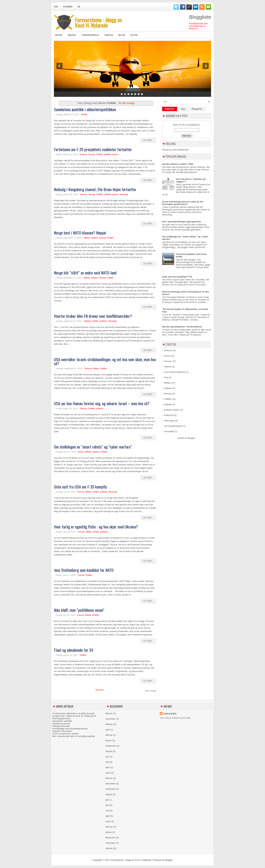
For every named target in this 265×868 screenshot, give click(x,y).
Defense (83, 155)
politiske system (111, 155)
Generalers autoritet (62, 721)
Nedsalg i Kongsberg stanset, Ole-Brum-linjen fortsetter (95, 189)
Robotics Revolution (62, 731)
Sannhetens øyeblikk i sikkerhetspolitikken (85, 109)
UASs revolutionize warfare (66, 734)
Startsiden (100, 690)
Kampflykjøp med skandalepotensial (70, 729)
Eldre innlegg (151, 691)
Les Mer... (148, 140)
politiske (103, 321)
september (111, 746)
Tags (183, 109)
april (108, 730)
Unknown (170, 714)
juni (107, 757)
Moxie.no (194, 29)
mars (108, 773)
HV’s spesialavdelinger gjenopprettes (182, 222)
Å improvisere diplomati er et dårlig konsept (73, 713)
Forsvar (59, 35)
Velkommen (68, 7)
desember (111, 784)
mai (107, 762)
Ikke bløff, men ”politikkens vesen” (79, 610)
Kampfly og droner (61, 724)
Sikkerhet (72, 35)
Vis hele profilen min (175, 718)
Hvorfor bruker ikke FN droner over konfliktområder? (93, 316)
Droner (81, 452)
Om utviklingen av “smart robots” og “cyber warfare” (93, 447)
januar (109, 740)
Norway (92, 194)
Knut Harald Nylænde (175, 372)
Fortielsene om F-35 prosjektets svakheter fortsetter (93, 149)
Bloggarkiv (197, 109)
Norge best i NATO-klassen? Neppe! (80, 233)
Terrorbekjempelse (90, 35)
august (109, 751)
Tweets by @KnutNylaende (175, 150)
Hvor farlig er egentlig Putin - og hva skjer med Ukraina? (96, 527)
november (111, 719)
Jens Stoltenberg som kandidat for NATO (84, 570)
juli (107, 800)
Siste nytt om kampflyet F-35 (177, 277)
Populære (170, 109)
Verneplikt (169, 431)
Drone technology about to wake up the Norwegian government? (183, 203)
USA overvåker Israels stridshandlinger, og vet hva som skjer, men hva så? (105, 361)
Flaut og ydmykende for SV (74, 650)
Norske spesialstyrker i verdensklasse (182, 327)
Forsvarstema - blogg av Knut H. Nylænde (98, 23)
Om (79, 7)
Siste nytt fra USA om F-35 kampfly (80, 487)
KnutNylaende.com (198, 24)
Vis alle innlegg (126, 103)
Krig (166, 377)
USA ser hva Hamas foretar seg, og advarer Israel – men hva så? (102, 403)
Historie (168, 367)
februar (109, 713)
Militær (122, 35)
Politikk (134, 35)
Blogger (191, 438)
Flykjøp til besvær (61, 726)
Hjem (56, 7)
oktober (109, 724)
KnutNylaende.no (198, 26)
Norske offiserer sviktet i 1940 (178, 164)
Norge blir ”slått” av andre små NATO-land (85, 273)
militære (94, 238)
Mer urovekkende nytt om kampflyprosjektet (74, 736)
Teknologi (109, 35)
